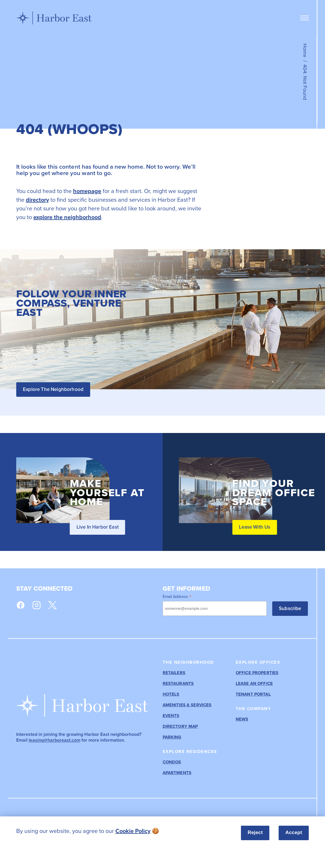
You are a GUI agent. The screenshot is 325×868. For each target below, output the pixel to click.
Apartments (177, 773)
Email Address (177, 596)
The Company (254, 709)
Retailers (174, 673)
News (242, 719)
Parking (172, 737)
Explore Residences (190, 751)
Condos (172, 762)
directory (37, 200)
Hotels (171, 694)
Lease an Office (254, 684)
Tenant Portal (253, 694)
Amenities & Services (187, 705)
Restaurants (178, 684)
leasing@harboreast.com (55, 740)
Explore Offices (258, 662)
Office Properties (257, 673)
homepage (87, 191)
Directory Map (180, 726)
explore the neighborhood (67, 217)
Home (305, 50)
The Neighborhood (188, 662)
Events (171, 716)
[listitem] (113, 831)
